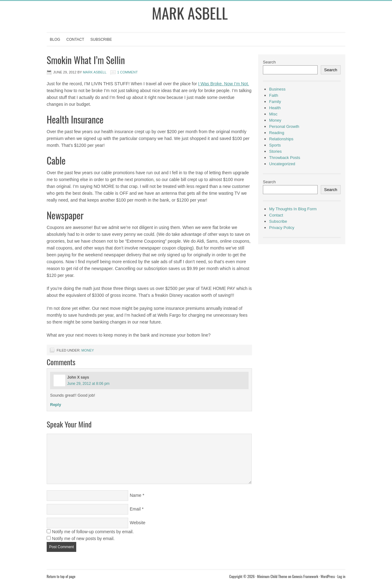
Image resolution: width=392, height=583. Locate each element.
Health (275, 108)
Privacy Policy (282, 228)
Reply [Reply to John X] (56, 405)
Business (277, 89)
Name (135, 495)
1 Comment (128, 72)
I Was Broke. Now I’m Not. (224, 84)
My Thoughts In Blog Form (293, 209)
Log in (341, 576)
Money (87, 350)
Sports (275, 145)
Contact (75, 40)
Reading (277, 133)
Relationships (281, 139)
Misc (273, 114)
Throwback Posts (285, 158)
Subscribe (101, 40)
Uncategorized (282, 164)
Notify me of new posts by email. (83, 539)
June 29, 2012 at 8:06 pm (88, 384)
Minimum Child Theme (272, 576)
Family (275, 102)
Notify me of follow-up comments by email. (93, 532)
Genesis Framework (305, 576)
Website (138, 523)
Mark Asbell (190, 13)
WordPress (328, 576)
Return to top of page (61, 576)
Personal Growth (284, 126)
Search (269, 62)
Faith (274, 95)
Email (135, 509)
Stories (275, 151)
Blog (55, 40)
